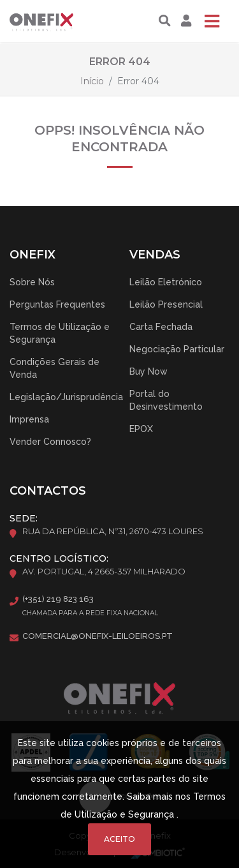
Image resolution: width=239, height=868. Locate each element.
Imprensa (29, 419)
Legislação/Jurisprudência (66, 397)
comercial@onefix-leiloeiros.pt (98, 636)
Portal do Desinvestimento (166, 400)
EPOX (141, 429)
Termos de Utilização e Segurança (60, 333)
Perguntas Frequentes (57, 304)
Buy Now (148, 371)
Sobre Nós (32, 282)
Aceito (119, 839)
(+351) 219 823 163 (58, 599)
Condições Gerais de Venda (54, 368)
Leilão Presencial (166, 304)
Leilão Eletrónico (166, 282)
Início (92, 81)
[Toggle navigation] (212, 21)
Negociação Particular (177, 349)
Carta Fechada (161, 327)
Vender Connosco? (50, 442)
